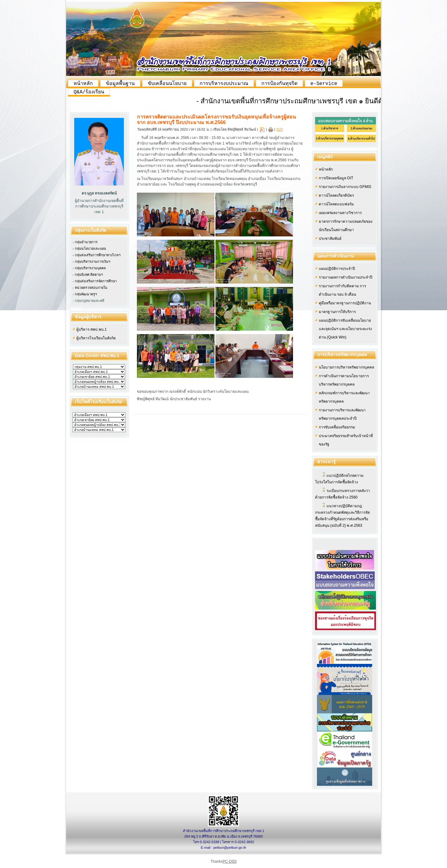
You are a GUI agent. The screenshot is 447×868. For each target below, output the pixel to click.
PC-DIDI (230, 861)
